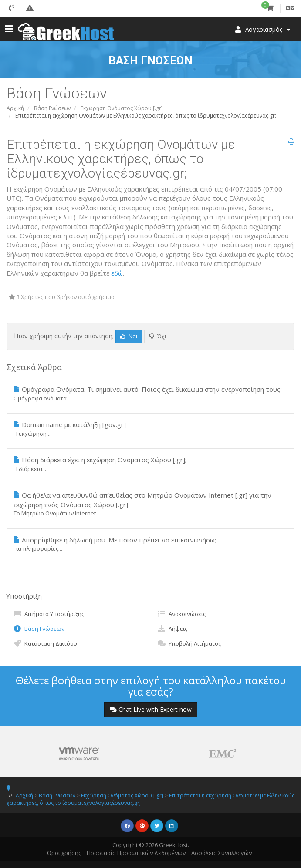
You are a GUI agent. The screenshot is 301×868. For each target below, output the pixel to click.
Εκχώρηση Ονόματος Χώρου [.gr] (122, 108)
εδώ (117, 273)
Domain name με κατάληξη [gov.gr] (150, 429)
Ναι (129, 336)
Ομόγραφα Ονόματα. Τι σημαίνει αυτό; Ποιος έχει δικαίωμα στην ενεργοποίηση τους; (150, 394)
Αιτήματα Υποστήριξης (49, 614)
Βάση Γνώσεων (52, 108)
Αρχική (15, 108)
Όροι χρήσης (64, 853)
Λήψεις (172, 629)
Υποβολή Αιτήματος (189, 643)
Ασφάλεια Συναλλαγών (222, 853)
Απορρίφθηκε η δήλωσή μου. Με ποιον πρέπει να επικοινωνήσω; (150, 544)
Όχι (158, 336)
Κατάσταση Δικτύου (45, 643)
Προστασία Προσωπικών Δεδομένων (136, 853)
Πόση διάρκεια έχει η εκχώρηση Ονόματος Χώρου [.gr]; (150, 464)
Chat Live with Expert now (151, 709)
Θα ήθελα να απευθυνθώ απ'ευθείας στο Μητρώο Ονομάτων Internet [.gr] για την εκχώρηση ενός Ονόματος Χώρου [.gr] (150, 504)
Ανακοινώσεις (181, 614)
